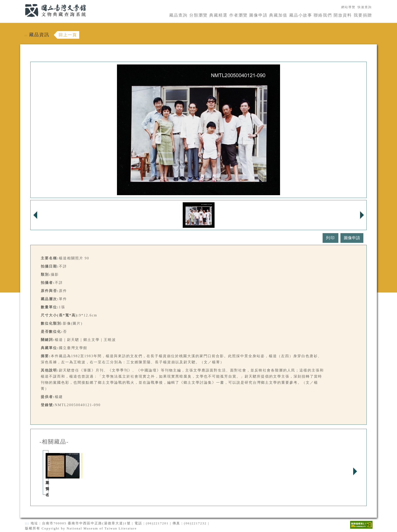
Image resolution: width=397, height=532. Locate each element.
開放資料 (343, 15)
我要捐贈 (363, 15)
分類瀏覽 (198, 15)
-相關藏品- (54, 442)
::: (22, 3)
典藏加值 (278, 15)
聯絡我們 (323, 15)
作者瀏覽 (239, 15)
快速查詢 (365, 7)
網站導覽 (348, 7)
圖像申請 (258, 15)
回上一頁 (68, 35)
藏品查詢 (178, 15)
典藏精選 (218, 15)
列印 (330, 238)
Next (355, 471)
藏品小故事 (301, 15)
